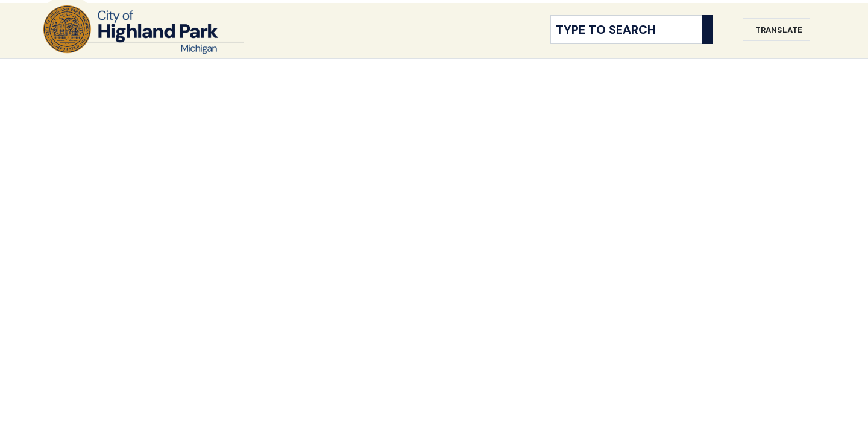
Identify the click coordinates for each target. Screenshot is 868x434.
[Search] (708, 41)
